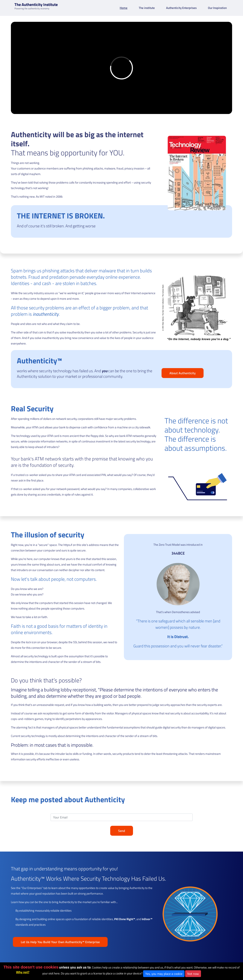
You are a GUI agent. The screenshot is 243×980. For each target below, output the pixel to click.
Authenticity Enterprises (181, 8)
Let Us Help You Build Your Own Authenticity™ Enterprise (60, 942)
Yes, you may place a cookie (164, 974)
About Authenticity (183, 373)
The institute (147, 8)
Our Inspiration (217, 8)
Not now (193, 974)
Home (124, 8)
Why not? (23, 972)
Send (122, 831)
